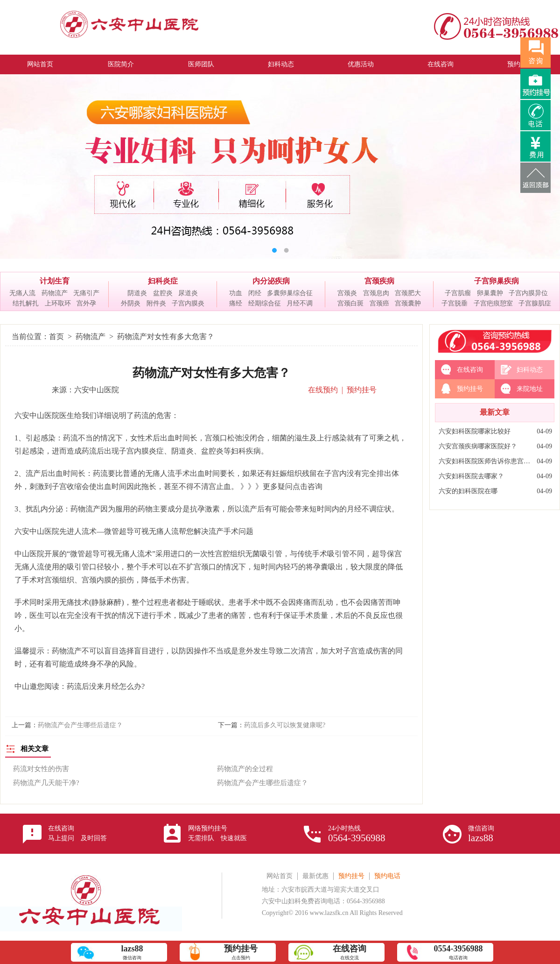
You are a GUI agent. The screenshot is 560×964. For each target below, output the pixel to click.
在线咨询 (441, 64)
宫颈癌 (379, 303)
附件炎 (156, 303)
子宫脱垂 (455, 303)
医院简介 (121, 64)
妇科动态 (281, 64)
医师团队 (201, 64)
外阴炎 (131, 303)
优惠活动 (361, 64)
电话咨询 (458, 952)
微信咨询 (481, 834)
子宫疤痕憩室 (493, 303)
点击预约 (241, 952)
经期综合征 (265, 303)
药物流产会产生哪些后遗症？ (80, 725)
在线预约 (323, 390)
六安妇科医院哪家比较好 (475, 431)
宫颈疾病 (379, 281)
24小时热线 (357, 834)
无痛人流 (22, 293)
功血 (236, 293)
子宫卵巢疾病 (497, 281)
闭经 (255, 293)
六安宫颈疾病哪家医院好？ (478, 446)
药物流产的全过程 (245, 769)
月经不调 (300, 303)
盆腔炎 (163, 293)
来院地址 (530, 389)
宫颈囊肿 (408, 303)
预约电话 (387, 876)
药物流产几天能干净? (46, 783)
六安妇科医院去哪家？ (471, 476)
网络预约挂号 (217, 833)
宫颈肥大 (408, 293)
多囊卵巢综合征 (290, 293)
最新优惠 (315, 876)
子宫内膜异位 (528, 293)
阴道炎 (137, 293)
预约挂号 (362, 390)
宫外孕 (86, 303)
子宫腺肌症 (535, 303)
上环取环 (58, 303)
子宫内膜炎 (188, 303)
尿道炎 (188, 293)
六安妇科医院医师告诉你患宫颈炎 (485, 461)
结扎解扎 (26, 303)
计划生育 (55, 281)
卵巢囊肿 (490, 293)
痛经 (236, 303)
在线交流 (350, 952)
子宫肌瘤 (458, 293)
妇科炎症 (163, 281)
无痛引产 (86, 293)
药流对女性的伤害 (41, 769)
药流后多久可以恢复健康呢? (285, 725)
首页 (56, 337)
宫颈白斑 (350, 303)
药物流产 (55, 293)
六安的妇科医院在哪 (468, 491)
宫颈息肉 (376, 293)
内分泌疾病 (271, 281)
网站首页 (40, 64)
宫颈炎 (347, 293)
